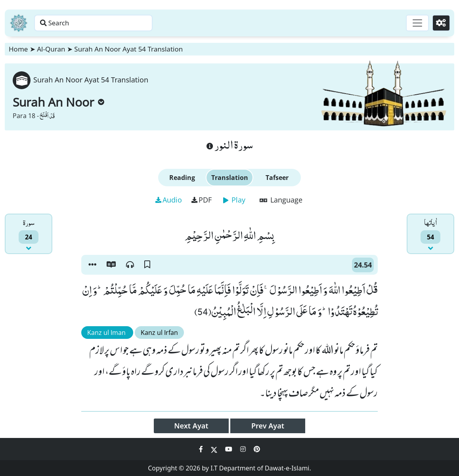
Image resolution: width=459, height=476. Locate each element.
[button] (92, 265)
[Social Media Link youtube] (229, 449)
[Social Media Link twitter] (215, 449)
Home (18, 49)
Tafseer (277, 178)
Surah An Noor (58, 102)
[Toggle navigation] (414, 23)
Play (234, 200)
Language (281, 200)
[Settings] (440, 23)
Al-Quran (51, 49)
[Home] (19, 23)
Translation (230, 178)
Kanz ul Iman (107, 333)
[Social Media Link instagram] (244, 449)
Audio (169, 200)
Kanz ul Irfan (159, 333)
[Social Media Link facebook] (202, 449)
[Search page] (124, 23)
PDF (202, 200)
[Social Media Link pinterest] (257, 449)
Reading (182, 178)
